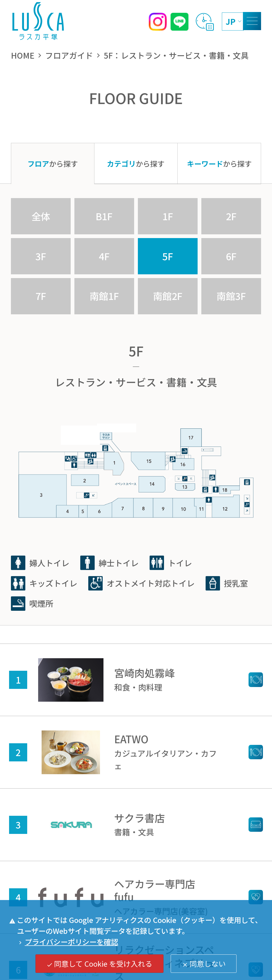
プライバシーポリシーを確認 (68, 942)
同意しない (204, 963)
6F (231, 256)
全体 (41, 216)
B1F (104, 216)
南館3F (231, 296)
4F (104, 256)
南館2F (168, 296)
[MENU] (252, 21)
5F (168, 256)
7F (41, 296)
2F (231, 216)
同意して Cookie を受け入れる (99, 963)
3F (41, 256)
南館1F (104, 296)
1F (168, 216)
